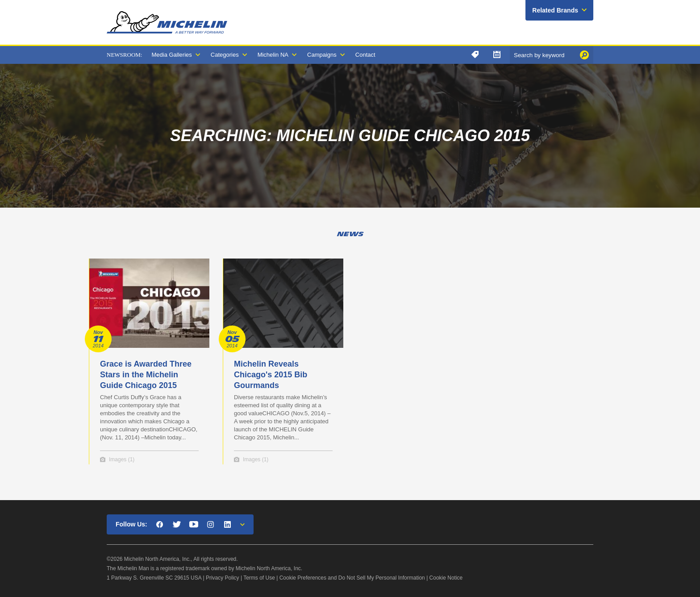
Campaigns (322, 55)
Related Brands (555, 10)
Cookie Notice (446, 578)
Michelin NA (273, 55)
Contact (365, 55)
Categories (225, 55)
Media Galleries (171, 55)
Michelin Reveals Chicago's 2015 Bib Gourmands (271, 375)
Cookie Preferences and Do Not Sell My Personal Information (352, 578)
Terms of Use (259, 578)
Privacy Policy (223, 578)
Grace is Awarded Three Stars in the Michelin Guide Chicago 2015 (146, 375)
